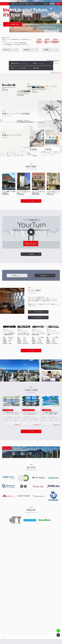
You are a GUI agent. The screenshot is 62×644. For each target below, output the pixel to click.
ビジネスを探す (38, 353)
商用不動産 (36, 68)
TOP (3, 637)
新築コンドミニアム (38, 63)
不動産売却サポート (45, 317)
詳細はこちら (51, 514)
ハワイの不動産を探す (12, 24)
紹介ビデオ (7, 50)
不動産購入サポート (17, 317)
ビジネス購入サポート (38, 359)
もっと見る (31, 242)
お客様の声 (27, 50)
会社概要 (46, 50)
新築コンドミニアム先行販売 (18, 68)
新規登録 (58, 4)
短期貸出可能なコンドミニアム (19, 63)
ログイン (52, 4)
